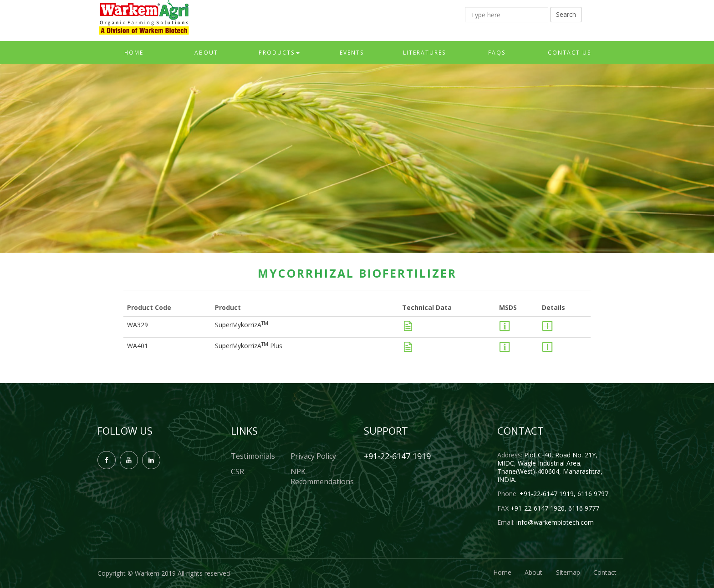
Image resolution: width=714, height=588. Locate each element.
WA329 (138, 325)
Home (134, 52)
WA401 (138, 346)
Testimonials (253, 456)
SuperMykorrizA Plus (249, 346)
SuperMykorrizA (242, 325)
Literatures (425, 52)
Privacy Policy (313, 456)
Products (279, 52)
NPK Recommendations (320, 477)
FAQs (497, 52)
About (206, 52)
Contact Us (570, 52)
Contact (605, 572)
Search (566, 14)
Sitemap (568, 572)
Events (352, 52)
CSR (237, 471)
